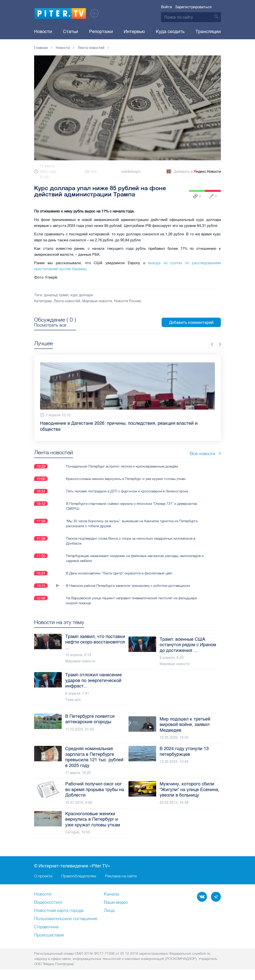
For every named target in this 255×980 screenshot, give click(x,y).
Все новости (205, 453)
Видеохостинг (48, 902)
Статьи (71, 32)
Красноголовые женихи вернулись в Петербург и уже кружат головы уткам (126, 479)
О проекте (43, 876)
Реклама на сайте (121, 876)
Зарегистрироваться (193, 7)
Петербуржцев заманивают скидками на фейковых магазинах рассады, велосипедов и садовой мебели (135, 558)
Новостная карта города (59, 911)
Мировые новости (97, 301)
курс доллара (82, 295)
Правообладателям (79, 876)
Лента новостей (67, 301)
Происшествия (49, 935)
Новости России (127, 301)
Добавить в (193, 172)
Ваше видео (116, 902)
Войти (167, 7)
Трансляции (208, 32)
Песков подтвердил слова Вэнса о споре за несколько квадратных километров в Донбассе (131, 541)
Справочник (46, 927)
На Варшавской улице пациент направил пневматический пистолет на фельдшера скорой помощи (131, 600)
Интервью (134, 32)
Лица (109, 911)
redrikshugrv (131, 172)
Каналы (112, 894)
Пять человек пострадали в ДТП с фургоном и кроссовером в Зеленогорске (127, 491)
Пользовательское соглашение (66, 919)
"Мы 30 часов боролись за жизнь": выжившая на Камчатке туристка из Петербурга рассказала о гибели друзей (132, 523)
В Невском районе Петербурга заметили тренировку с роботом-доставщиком (128, 586)
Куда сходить (170, 32)
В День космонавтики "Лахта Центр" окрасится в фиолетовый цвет (119, 573)
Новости (43, 32)
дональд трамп (56, 295)
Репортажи (101, 32)
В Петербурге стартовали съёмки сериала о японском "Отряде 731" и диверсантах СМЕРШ (132, 506)
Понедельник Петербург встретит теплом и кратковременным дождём (122, 466)
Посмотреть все (50, 325)
